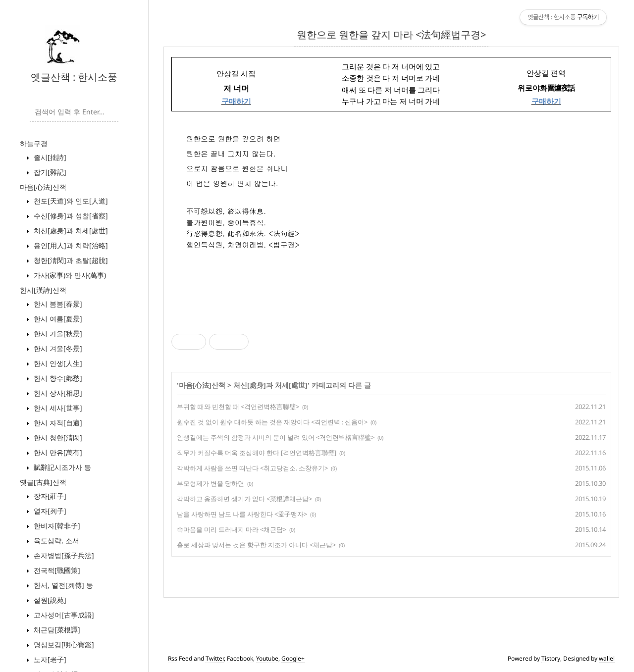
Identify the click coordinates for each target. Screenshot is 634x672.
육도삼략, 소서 (55, 541)
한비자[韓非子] (56, 526)
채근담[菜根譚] (56, 630)
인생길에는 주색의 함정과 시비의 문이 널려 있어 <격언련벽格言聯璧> (276, 437)
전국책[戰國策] (56, 570)
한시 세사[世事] (57, 408)
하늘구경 (34, 143)
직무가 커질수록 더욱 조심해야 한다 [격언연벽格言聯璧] (257, 453)
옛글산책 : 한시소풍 (74, 77)
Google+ (293, 658)
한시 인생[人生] (57, 363)
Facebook (240, 658)
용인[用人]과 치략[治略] (70, 245)
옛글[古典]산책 (43, 482)
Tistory (551, 658)
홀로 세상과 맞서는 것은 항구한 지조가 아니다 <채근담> (256, 545)
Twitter (215, 658)
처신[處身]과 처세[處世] (70, 231)
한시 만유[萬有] (57, 452)
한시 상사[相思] (57, 393)
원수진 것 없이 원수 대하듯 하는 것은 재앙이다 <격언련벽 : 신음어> (272, 422)
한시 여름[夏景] (57, 319)
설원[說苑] (49, 600)
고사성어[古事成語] (63, 615)
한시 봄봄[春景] (57, 304)
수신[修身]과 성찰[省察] (70, 216)
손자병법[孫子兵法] (63, 555)
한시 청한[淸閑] (57, 438)
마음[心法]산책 (43, 187)
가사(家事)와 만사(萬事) (69, 275)
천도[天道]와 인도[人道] (70, 201)
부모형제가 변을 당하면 (211, 483)
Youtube (267, 658)
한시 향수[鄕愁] (57, 378)
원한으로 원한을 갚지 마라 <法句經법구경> (391, 34)
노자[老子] (49, 659)
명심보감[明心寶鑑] (63, 645)
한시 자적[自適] (57, 423)
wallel (607, 658)
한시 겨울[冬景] (57, 348)
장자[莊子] (49, 496)
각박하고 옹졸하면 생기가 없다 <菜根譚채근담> (244, 499)
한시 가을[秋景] (57, 334)
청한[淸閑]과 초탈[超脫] (70, 260)
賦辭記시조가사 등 (61, 467)
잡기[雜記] (49, 172)
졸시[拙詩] (49, 157)
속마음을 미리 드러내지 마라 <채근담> (232, 529)
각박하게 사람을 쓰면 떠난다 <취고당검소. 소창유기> (252, 468)
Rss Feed (180, 658)
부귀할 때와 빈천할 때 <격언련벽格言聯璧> (238, 407)
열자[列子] (49, 511)
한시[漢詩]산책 (43, 290)
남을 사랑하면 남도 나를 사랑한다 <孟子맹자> (242, 514)
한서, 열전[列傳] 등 (62, 585)
